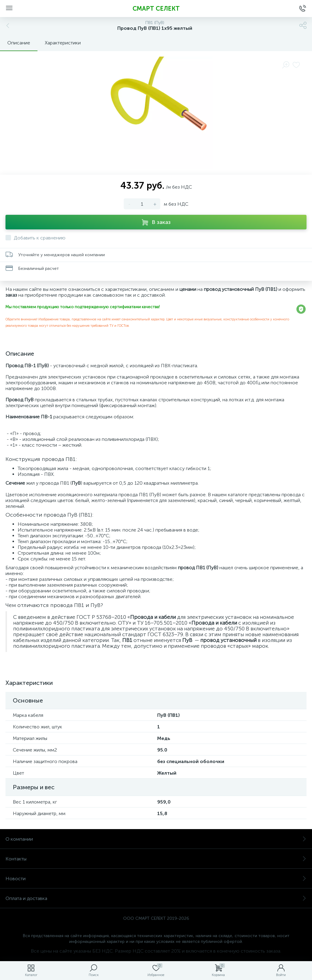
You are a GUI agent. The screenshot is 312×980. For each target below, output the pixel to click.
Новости (156, 879)
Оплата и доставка (156, 898)
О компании (156, 839)
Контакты (156, 859)
